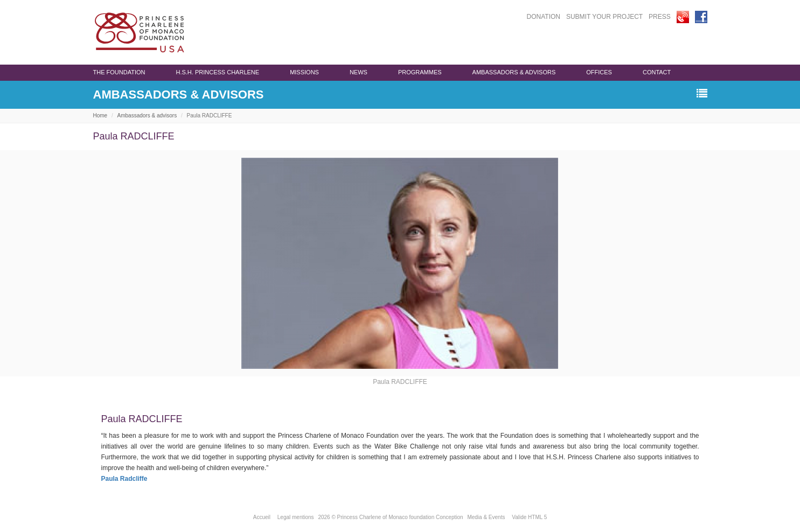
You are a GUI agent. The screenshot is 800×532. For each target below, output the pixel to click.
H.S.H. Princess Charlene (217, 72)
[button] (702, 94)
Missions (304, 72)
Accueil (262, 517)
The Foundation (119, 72)
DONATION (544, 17)
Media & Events (486, 517)
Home (100, 115)
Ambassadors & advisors (514, 72)
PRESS (660, 17)
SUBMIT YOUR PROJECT (604, 17)
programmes (420, 72)
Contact (657, 72)
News (359, 72)
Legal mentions (296, 517)
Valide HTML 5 (529, 517)
